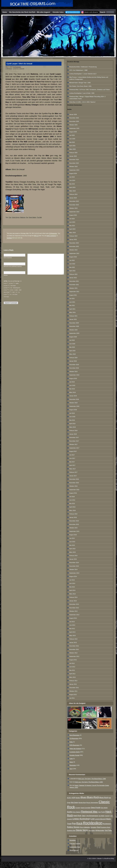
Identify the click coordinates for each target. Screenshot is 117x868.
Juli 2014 (72, 580)
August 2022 (73, 257)
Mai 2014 (72, 587)
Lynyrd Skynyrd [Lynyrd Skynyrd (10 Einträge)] (100, 819)
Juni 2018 (72, 417)
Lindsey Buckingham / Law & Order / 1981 (82, 93)
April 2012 (72, 674)
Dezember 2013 (74, 604)
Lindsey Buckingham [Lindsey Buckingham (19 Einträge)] (81, 819)
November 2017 (74, 441)
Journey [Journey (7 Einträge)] (107, 816)
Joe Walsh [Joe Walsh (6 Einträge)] (101, 816)
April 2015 (72, 549)
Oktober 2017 (73, 444)
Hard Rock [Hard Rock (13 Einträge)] (77, 816)
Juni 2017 (72, 458)
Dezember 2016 (74, 479)
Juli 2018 (72, 413)
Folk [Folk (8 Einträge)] (99, 812)
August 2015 (73, 535)
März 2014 (73, 594)
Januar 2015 (73, 559)
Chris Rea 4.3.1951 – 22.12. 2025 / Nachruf (82, 102)
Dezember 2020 (74, 323)
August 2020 (73, 337)
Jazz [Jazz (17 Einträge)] (84, 816)
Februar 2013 (73, 639)
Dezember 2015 (74, 521)
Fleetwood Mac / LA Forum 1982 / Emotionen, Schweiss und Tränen (90, 90)
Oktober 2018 (73, 403)
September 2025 (74, 128)
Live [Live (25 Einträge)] (93, 819)
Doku (71, 742)
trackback (9, 238)
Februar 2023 (73, 236)
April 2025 (72, 146)
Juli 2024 (72, 177)
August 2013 (73, 618)
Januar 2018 (73, 434)
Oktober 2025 (73, 125)
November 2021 (74, 285)
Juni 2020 (72, 344)
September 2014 (74, 573)
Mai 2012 (72, 670)
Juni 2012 (72, 667)
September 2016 (74, 490)
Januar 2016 (73, 517)
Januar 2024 (73, 198)
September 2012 (74, 656)
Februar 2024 (73, 194)
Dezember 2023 (74, 201)
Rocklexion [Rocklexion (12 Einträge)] (107, 824)
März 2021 (73, 312)
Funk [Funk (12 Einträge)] (103, 812)
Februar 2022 (73, 274)
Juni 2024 (72, 180)
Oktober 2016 (73, 486)
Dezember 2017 (74, 437)
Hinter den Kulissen (75, 749)
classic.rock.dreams (91, 12)
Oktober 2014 (73, 569)
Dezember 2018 (74, 399)
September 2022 (74, 253)
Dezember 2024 (74, 160)
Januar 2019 (73, 396)
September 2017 (74, 448)
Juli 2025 (72, 135)
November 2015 (74, 524)
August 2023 (73, 215)
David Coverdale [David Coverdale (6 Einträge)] (86, 808)
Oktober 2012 (73, 653)
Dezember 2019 (74, 365)
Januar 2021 (73, 319)
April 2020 (72, 351)
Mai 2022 (72, 267)
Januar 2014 (73, 601)
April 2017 (72, 465)
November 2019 (74, 368)
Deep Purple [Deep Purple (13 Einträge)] (96, 808)
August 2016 (73, 493)
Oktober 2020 (73, 330)
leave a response (51, 236)
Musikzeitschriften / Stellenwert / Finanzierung (83, 67)
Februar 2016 (73, 514)
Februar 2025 (73, 153)
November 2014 (74, 566)
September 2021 (74, 292)
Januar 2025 (73, 156)
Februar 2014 (73, 597)
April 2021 (72, 309)
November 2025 (74, 121)
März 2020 (73, 354)
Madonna (23, 217)
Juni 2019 (72, 385)
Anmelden (73, 840)
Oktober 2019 (73, 372)
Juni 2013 (72, 625)
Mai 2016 (72, 504)
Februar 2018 (73, 431)
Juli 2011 (72, 698)
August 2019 (73, 378)
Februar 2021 (73, 316)
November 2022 (74, 246)
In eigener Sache (75, 752)
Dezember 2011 (74, 688)
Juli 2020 (72, 340)
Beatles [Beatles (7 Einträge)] (78, 798)
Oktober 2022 (73, 250)
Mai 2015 (72, 545)
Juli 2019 (72, 382)
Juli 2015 (72, 538)
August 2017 (73, 451)
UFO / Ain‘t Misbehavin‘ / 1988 (78, 70)
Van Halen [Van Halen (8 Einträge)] (92, 830)
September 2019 (74, 375)
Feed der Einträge (75, 843)
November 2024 (74, 163)
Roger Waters (32, 217)
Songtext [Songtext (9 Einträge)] (94, 827)
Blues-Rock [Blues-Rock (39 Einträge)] (93, 797)
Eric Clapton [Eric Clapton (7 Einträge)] (77, 812)
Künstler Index (58, 12)
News (71, 762)
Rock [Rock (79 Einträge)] (79, 823)
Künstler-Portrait (74, 755)
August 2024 (73, 173)
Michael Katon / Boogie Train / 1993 (80, 83)
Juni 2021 (72, 302)
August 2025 (73, 132)
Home (5, 12)
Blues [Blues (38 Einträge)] (83, 797)
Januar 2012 (73, 684)
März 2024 (73, 191)
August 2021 (73, 295)
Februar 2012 (73, 681)
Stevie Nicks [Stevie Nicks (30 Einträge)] (82, 830)
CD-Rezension (17, 67)
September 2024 (74, 170)
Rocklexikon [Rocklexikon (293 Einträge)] (93, 823)
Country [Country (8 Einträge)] (78, 808)
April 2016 (72, 507)
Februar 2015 (73, 556)
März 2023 (73, 233)
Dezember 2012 (74, 646)
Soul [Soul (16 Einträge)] (99, 827)
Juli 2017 (72, 455)
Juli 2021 (72, 299)
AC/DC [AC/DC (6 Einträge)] (69, 798)
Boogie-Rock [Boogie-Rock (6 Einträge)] (82, 803)
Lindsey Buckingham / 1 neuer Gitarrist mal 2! (83, 74)
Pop (27, 217)
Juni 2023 (72, 222)
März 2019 (73, 392)
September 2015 (74, 531)
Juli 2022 (72, 260)
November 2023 (74, 205)
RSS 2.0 (36, 236)
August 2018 (73, 410)
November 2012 (74, 649)
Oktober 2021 (73, 288)
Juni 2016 (72, 500)
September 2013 (74, 615)
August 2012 (73, 660)
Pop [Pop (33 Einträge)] (74, 823)
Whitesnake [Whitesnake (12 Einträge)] (100, 830)
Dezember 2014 (74, 563)
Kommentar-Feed (75, 847)
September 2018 (74, 406)
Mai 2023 (72, 226)
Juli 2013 (72, 622)
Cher (10, 217)
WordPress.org (74, 850)
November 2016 (74, 483)
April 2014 (72, 590)
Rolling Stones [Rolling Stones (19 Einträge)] (73, 827)
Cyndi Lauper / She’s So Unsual (19, 64)
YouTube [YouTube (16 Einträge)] (108, 830)
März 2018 (73, 427)
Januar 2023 (73, 240)
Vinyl (71, 769)
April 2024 (72, 187)
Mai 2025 (72, 142)
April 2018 (72, 424)
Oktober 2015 (73, 528)
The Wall (39, 217)
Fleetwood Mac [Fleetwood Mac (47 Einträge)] (89, 812)
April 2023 (72, 229)
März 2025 (73, 149)
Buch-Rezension (75, 735)
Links (71, 759)
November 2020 (74, 326)
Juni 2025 (72, 139)
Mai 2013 (72, 629)
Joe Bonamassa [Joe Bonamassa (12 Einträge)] (92, 816)
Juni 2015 (72, 542)
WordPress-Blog (109, 858)
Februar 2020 (73, 358)
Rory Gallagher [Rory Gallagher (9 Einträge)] (85, 827)
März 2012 (73, 677)
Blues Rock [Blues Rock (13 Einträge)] (104, 798)
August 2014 (73, 576)
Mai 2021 (72, 305)
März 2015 (73, 552)
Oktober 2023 (73, 208)
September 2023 (74, 212)
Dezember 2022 (74, 243)
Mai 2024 (72, 184)
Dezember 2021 (74, 281)
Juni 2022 (72, 264)
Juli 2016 (72, 497)
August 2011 (73, 695)
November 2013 (74, 608)
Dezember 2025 (74, 118)
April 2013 (72, 632)
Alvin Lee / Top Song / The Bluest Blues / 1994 (92, 779)
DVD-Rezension (74, 745)
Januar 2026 (73, 114)
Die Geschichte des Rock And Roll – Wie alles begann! (30, 12)
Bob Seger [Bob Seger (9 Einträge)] (74, 803)
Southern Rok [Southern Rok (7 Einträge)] (71, 830)
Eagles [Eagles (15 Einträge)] (70, 812)
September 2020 (74, 333)
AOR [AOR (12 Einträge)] (73, 798)
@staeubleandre (74, 12)
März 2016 (73, 510)
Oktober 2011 (73, 691)
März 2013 (73, 636)
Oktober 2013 (73, 611)
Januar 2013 (73, 642)
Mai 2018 (72, 420)
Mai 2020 (72, 347)
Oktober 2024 (73, 167)
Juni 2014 (72, 583)
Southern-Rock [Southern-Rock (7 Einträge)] (106, 827)
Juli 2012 (72, 663)
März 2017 (73, 469)
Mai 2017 (72, 462)
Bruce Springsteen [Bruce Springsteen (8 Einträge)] (92, 803)
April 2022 (72, 271)
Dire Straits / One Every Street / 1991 (80, 86)
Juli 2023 (72, 219)
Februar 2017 (73, 472)
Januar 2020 (73, 361)
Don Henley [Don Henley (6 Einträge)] (104, 808)
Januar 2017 (73, 476)
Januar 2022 (73, 278)
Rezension (73, 765)
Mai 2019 (72, 389)
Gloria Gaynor (16, 217)
